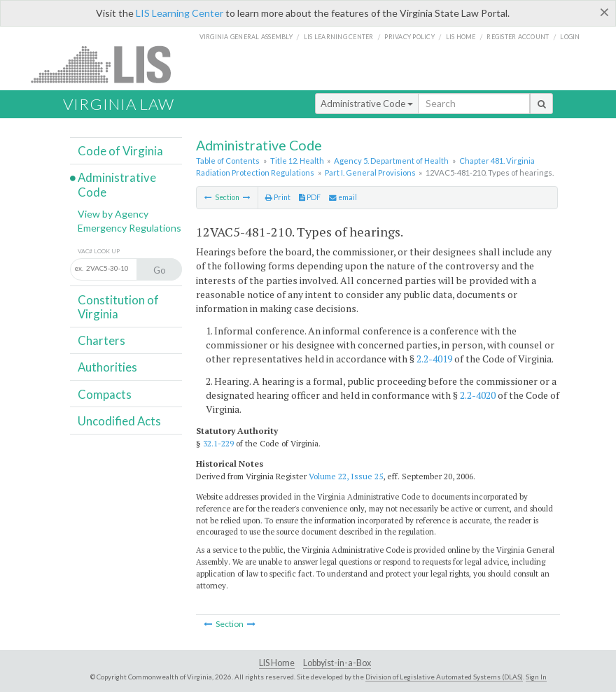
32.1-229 (218, 443)
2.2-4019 (434, 359)
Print (278, 197)
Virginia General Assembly (246, 37)
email (343, 197)
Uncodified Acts (119, 421)
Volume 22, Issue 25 (346, 476)
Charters (101, 340)
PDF (310, 197)
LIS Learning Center (180, 13)
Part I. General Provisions (370, 172)
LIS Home (277, 663)
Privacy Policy (409, 37)
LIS (109, 64)
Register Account (518, 37)
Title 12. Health (297, 161)
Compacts (105, 394)
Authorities (107, 367)
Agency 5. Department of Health (391, 161)
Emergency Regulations (129, 228)
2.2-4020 (478, 395)
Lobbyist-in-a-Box (337, 663)
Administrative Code (367, 104)
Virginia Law (119, 104)
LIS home (461, 37)
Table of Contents (228, 161)
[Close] (604, 12)
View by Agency (113, 214)
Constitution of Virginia (118, 307)
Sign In (536, 677)
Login (570, 37)
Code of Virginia (120, 151)
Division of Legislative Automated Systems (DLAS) (444, 677)
